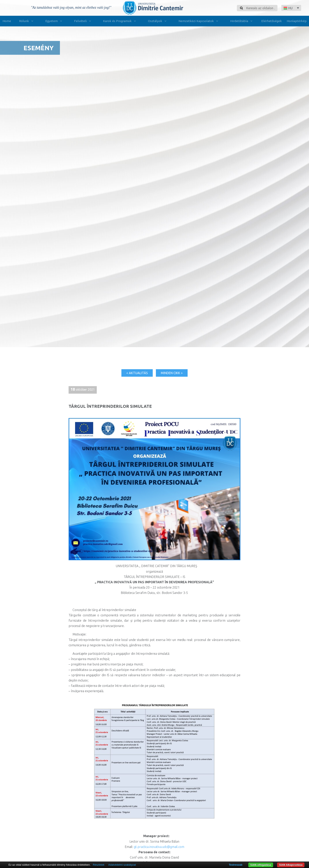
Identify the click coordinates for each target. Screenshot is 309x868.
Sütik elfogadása (261, 865)
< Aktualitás (137, 373)
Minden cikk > (172, 373)
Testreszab (236, 865)
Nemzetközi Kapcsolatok (199, 21)
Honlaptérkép (297, 21)
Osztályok (158, 21)
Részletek (99, 865)
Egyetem (54, 21)
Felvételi (83, 21)
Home (7, 21)
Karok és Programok (120, 21)
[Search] (261, 8)
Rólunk (27, 21)
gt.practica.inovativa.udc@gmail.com (159, 847)
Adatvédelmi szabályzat (122, 865)
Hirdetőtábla (242, 21)
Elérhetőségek (272, 21)
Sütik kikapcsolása (291, 865)
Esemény (39, 48)
